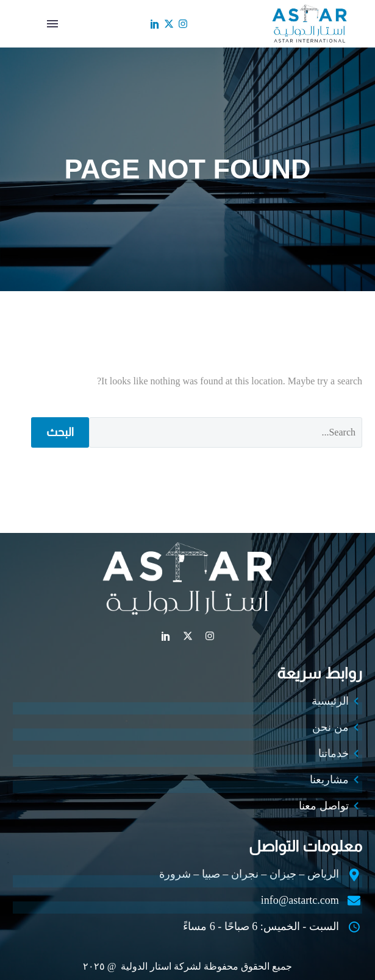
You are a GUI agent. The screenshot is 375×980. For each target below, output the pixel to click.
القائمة (52, 24)
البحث (60, 432)
